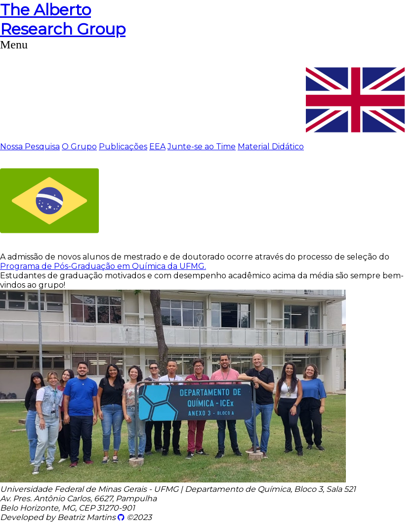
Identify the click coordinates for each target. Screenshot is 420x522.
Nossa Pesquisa (30, 147)
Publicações (123, 147)
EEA (157, 147)
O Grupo (79, 147)
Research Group (63, 19)
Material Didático (271, 147)
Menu (14, 44)
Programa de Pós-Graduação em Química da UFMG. (103, 266)
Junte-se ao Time (202, 147)
